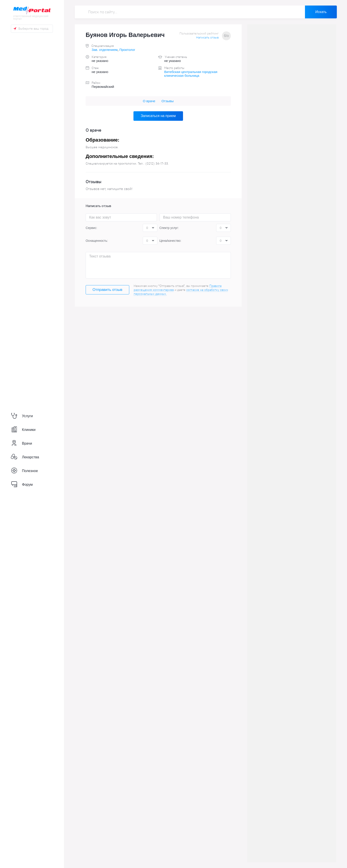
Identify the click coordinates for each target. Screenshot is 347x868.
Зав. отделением (105, 50)
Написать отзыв (207, 37)
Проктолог (127, 50)
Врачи (21, 443)
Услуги (22, 416)
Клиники (23, 430)
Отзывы (168, 101)
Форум (22, 485)
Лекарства (25, 457)
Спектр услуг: (169, 228)
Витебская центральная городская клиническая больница (191, 74)
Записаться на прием (158, 116)
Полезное (24, 471)
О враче (149, 101)
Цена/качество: (170, 241)
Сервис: (91, 228)
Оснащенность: (97, 241)
